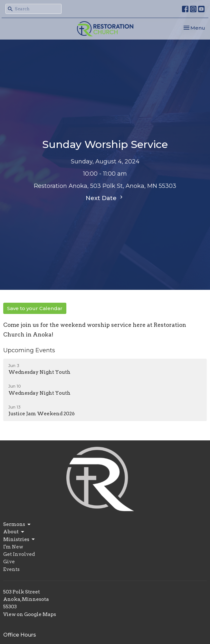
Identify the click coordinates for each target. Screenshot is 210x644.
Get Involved (19, 554)
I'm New (13, 547)
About (14, 532)
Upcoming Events (29, 350)
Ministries (19, 539)
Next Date (105, 198)
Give (9, 562)
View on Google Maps (30, 614)
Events (11, 569)
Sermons (17, 525)
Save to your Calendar (35, 308)
